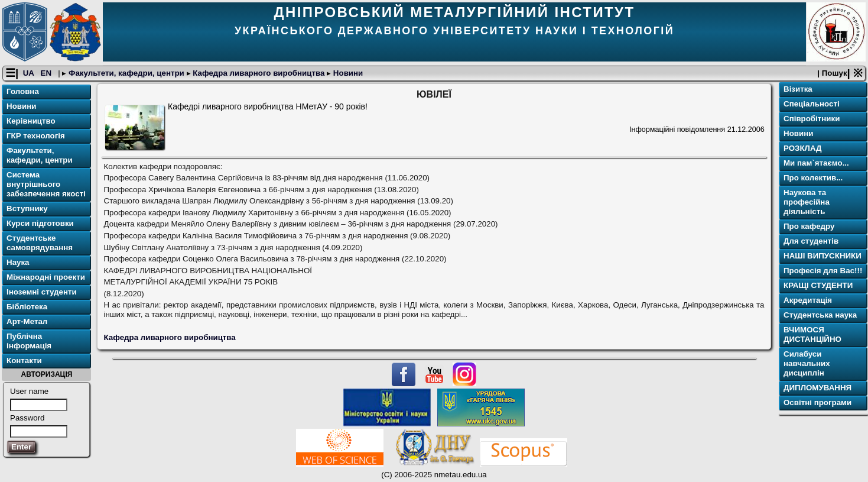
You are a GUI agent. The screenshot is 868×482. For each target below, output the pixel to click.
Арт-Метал (27, 321)
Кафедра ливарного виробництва (259, 73)
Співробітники (812, 119)
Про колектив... (813, 178)
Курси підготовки (40, 223)
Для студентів (811, 241)
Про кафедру (809, 226)
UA (30, 73)
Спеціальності (812, 104)
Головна (23, 91)
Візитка (798, 89)
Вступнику (27, 208)
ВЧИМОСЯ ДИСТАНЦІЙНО (812, 334)
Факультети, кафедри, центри (126, 73)
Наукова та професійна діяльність (807, 202)
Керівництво (31, 121)
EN (47, 73)
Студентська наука (820, 315)
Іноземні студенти (42, 292)
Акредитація (808, 300)
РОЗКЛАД (803, 148)
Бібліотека (27, 307)
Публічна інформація (29, 341)
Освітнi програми (817, 402)
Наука (18, 262)
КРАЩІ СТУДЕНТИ (818, 285)
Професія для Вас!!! (823, 271)
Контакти (24, 360)
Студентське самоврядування (40, 243)
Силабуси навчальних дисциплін (807, 363)
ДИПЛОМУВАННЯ (817, 388)
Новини (347, 73)
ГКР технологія (36, 136)
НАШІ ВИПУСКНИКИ (823, 256)
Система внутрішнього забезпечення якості (46, 184)
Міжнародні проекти (46, 277)
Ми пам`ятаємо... (816, 163)
